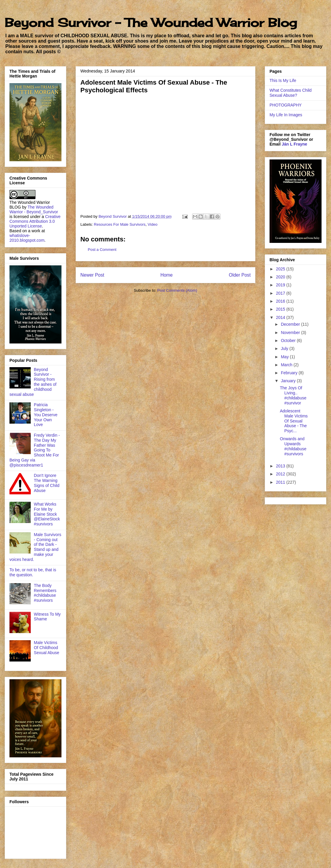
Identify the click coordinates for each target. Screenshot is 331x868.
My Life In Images (286, 115)
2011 (281, 482)
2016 (281, 301)
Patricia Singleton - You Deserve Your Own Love (46, 415)
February (290, 373)
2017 (281, 293)
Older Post (240, 275)
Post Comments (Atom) (177, 290)
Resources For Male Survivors (120, 224)
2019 (281, 285)
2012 (281, 474)
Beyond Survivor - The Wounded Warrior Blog (151, 23)
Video (153, 224)
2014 (281, 317)
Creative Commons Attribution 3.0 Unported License (35, 221)
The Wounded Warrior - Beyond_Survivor (34, 209)
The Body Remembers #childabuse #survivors (45, 593)
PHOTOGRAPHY (286, 105)
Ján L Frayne (294, 144)
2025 (281, 269)
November (291, 333)
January (289, 381)
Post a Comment (102, 250)
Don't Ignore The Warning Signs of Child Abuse (47, 483)
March (287, 365)
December (291, 324)
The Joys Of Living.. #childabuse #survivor (293, 395)
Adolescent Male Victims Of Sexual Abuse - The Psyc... (294, 421)
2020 (281, 277)
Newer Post (92, 275)
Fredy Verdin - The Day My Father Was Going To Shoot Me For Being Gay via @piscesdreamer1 (35, 450)
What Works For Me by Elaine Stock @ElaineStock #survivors (47, 514)
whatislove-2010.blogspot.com (27, 238)
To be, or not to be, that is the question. (33, 572)
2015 (281, 309)
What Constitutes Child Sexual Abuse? (291, 93)
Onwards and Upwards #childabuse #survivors (293, 446)
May (285, 357)
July (285, 349)
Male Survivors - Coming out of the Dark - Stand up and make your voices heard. (35, 547)
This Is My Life (283, 80)
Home (167, 275)
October (289, 341)
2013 (281, 466)
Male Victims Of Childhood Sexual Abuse (47, 648)
